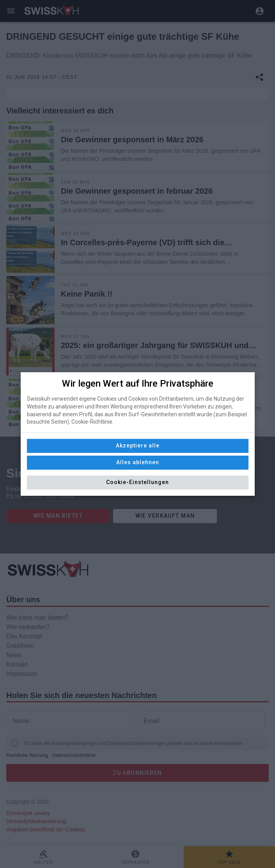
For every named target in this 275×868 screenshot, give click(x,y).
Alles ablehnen (138, 462)
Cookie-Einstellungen (137, 482)
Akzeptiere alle (138, 445)
